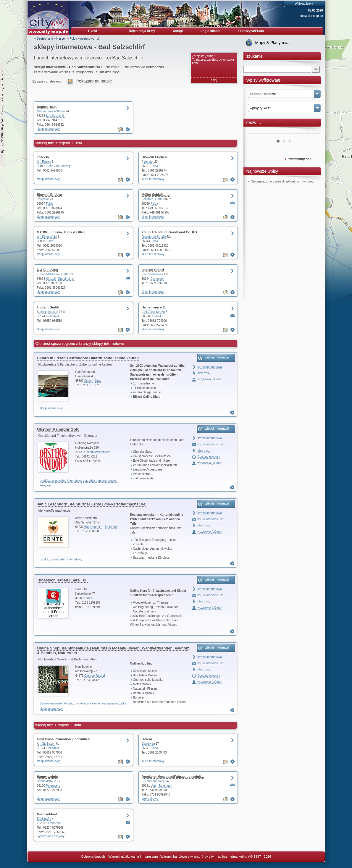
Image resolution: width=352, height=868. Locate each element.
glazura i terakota (80, 703)
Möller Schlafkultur (156, 195)
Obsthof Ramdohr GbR (58, 429)
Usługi (178, 31)
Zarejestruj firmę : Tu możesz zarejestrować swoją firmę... (213, 60)
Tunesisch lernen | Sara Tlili (62, 580)
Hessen (62, 39)
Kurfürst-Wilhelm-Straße (53, 274)
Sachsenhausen (152, 274)
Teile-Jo (43, 157)
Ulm (153, 786)
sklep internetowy (48, 129)
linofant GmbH (153, 270)
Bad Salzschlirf (56, 116)
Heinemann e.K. (154, 307)
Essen (88, 381)
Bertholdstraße (47, 781)
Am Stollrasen (46, 744)
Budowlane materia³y (54, 703)
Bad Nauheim (93, 527)
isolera (147, 739)
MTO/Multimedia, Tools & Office (61, 232)
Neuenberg (63, 166)
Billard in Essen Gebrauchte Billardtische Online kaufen (88, 358)
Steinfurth (111, 527)
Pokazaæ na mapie (94, 81)
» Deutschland (44, 39)
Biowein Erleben (154, 157)
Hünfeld (156, 316)
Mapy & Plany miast (274, 43)
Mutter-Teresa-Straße (51, 111)
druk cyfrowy (150, 799)
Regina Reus (47, 107)
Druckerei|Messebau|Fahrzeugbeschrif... (173, 777)
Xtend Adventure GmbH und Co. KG (169, 232)
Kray (98, 381)
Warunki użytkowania (124, 856)
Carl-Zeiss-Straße (153, 312)
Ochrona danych (93, 856)
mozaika (121, 703)
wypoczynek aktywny (51, 836)
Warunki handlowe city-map (180, 856)
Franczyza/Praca (251, 31)
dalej (214, 80)
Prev (256, 131)
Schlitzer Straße (152, 199)
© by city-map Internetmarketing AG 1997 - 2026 (236, 856)
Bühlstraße (44, 819)
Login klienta (211, 31)
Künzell (51, 279)
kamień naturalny (103, 703)
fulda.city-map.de (311, 16)
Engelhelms (66, 279)
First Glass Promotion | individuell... (65, 739)
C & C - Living (48, 270)
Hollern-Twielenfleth (97, 452)
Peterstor (148, 162)
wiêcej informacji (217, 357)
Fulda (74, 39)
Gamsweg (148, 744)
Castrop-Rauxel (95, 676)
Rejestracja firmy (142, 31)
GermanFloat (47, 814)
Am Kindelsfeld (47, 237)
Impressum (150, 856)
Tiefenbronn (54, 823)
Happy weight (48, 777)
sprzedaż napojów (95, 481)
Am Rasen (44, 162)
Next (313, 131)
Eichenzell (157, 279)
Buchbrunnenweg (153, 781)
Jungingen (165, 786)
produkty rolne (49, 481)
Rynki (93, 31)
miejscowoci (90, 39)
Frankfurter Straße (154, 237)
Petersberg (53, 786)
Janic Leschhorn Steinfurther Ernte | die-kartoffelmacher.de (91, 504)
